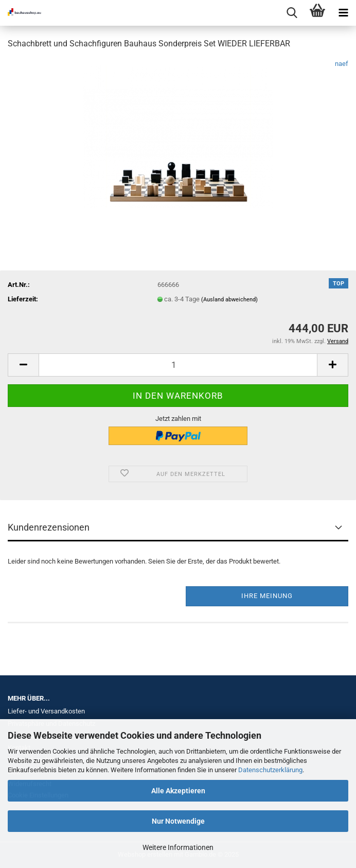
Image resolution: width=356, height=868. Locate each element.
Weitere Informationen (178, 847)
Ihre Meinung (267, 596)
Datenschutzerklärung (270, 770)
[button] (23, 365)
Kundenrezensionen (49, 527)
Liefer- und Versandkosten (46, 711)
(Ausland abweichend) (229, 300)
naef (342, 64)
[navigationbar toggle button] (343, 13)
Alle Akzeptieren (178, 791)
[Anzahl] (178, 365)
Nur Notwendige (178, 821)
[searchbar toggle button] (292, 13)
